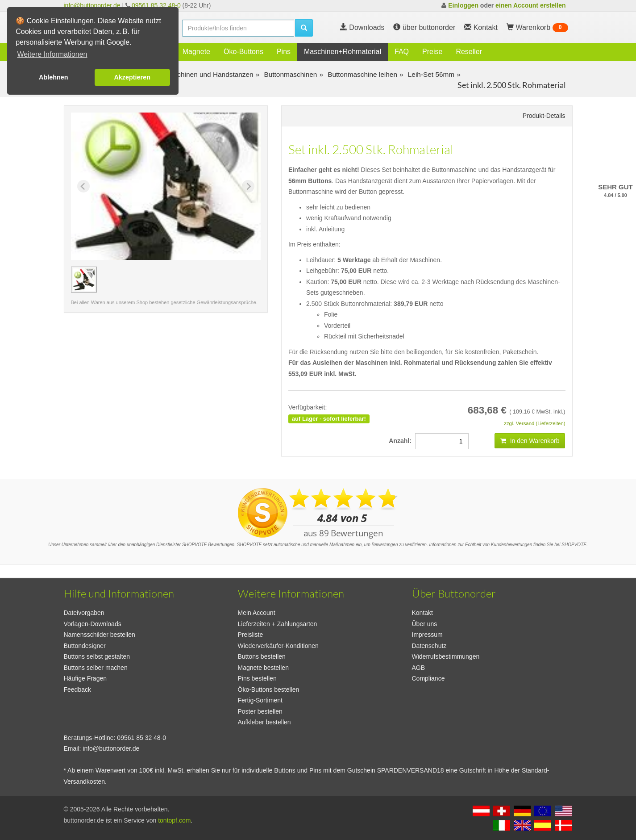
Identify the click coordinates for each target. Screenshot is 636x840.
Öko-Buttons (243, 52)
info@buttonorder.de (92, 5)
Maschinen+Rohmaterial (343, 52)
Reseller (469, 52)
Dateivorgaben (84, 613)
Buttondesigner (85, 646)
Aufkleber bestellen (264, 722)
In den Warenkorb (530, 441)
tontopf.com (174, 820)
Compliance (428, 678)
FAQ (402, 52)
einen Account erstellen (530, 5)
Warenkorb (537, 28)
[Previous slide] (83, 186)
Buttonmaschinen (289, 74)
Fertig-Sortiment (260, 700)
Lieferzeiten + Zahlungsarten (278, 624)
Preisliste (251, 635)
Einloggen (463, 5)
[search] (238, 28)
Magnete (196, 52)
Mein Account (257, 613)
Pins (284, 52)
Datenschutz (429, 646)
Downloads (362, 27)
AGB (419, 668)
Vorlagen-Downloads (93, 624)
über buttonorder (424, 27)
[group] (84, 280)
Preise (432, 52)
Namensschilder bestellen (100, 635)
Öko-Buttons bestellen (269, 690)
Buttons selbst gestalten (97, 656)
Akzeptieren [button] (132, 77)
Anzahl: (402, 441)
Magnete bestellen (263, 668)
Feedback (77, 690)
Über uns (425, 624)
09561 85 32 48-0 (156, 5)
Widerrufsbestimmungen (446, 656)
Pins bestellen (257, 678)
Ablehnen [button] (54, 77)
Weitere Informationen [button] (52, 54)
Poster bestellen (260, 711)
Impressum (427, 635)
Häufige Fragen (85, 678)
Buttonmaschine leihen (362, 74)
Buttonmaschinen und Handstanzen (198, 74)
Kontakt (422, 613)
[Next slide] (248, 186)
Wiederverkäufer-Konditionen (278, 646)
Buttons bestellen (262, 656)
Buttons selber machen (96, 668)
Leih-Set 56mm (430, 74)
